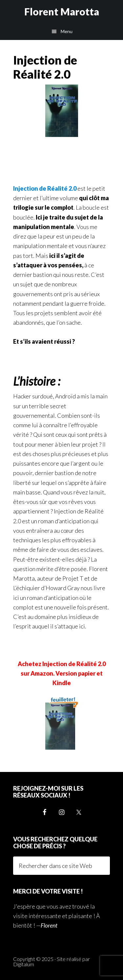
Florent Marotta (62, 11)
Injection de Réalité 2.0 (45, 188)
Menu (67, 31)
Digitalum (24, 964)
